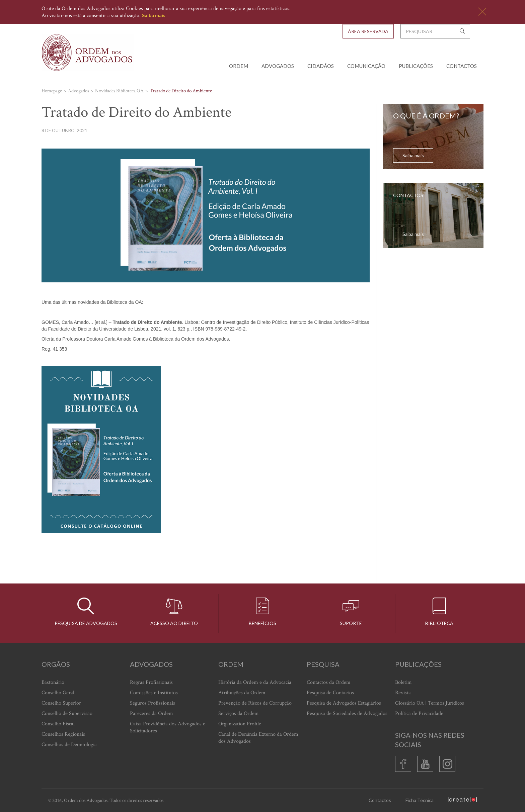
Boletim (403, 682)
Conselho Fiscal (58, 724)
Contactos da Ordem (329, 682)
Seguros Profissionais (153, 703)
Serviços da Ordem (239, 713)
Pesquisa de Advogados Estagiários (344, 703)
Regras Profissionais (151, 682)
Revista (403, 693)
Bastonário (53, 682)
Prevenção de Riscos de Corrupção (255, 703)
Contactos (462, 66)
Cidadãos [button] (321, 66)
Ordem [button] (239, 66)
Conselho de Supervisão (67, 713)
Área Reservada (368, 31)
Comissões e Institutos (154, 693)
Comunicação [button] (366, 66)
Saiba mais (154, 15)
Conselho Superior (61, 703)
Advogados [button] (278, 66)
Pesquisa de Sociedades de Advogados (347, 713)
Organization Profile (240, 724)
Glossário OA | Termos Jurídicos (430, 703)
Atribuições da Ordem (242, 693)
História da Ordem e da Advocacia (255, 682)
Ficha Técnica (420, 800)
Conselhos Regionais (63, 734)
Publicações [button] (416, 66)
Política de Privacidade (419, 713)
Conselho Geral (58, 693)
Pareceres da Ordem (152, 713)
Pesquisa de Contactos (330, 693)
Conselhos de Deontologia (69, 745)
